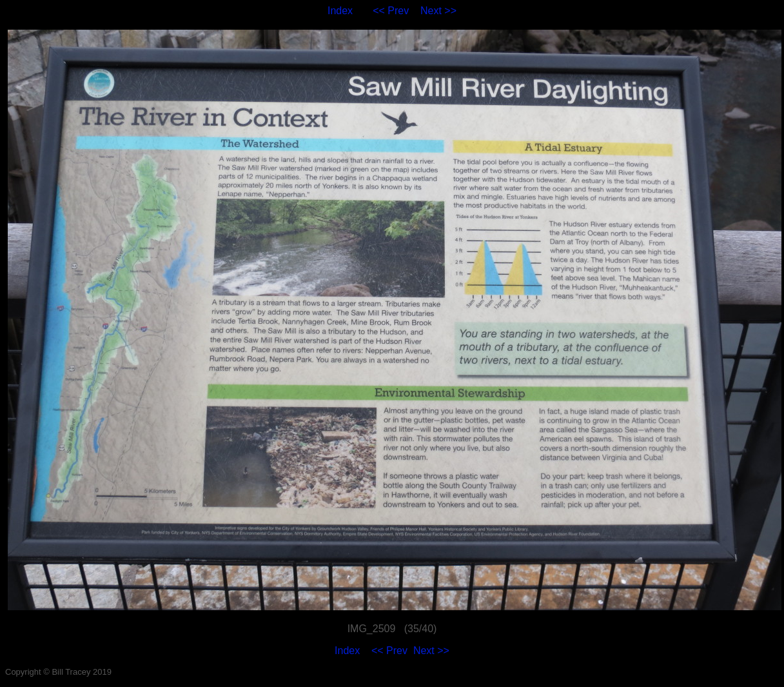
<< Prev (391, 11)
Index (340, 11)
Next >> (438, 11)
